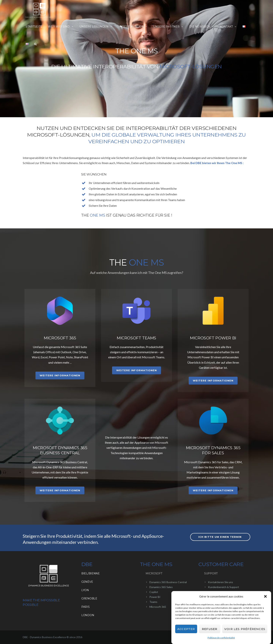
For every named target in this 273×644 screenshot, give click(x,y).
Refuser (210, 629)
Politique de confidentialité (221, 638)
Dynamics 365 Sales (161, 587)
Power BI (155, 597)
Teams (153, 602)
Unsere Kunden (133, 27)
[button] (265, 596)
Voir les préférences (245, 629)
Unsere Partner (168, 27)
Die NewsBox (202, 27)
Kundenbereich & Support (224, 587)
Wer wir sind (61, 27)
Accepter (186, 629)
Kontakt (228, 27)
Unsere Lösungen (96, 27)
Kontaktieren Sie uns (220, 582)
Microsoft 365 (158, 607)
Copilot (154, 592)
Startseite (34, 27)
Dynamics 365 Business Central (168, 582)
